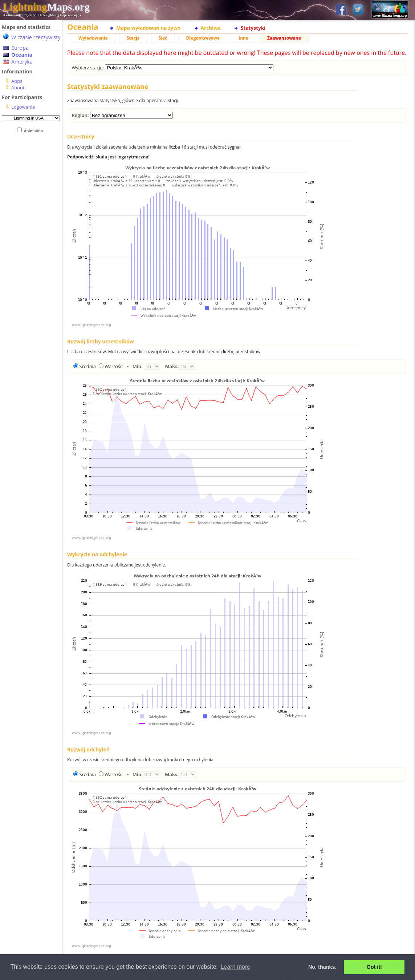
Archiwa (211, 28)
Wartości (114, 366)
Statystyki (253, 28)
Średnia (87, 366)
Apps (17, 81)
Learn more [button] (235, 967)
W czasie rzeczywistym (38, 37)
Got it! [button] (374, 967)
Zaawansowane (284, 38)
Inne (243, 38)
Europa (20, 48)
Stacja (133, 38)
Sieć (163, 38)
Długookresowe (203, 38)
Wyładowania (93, 38)
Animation (35, 131)
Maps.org (46, 7)
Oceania (22, 55)
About (18, 88)
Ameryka (22, 62)
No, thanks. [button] (322, 967)
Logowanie (23, 107)
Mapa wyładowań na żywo (148, 28)
